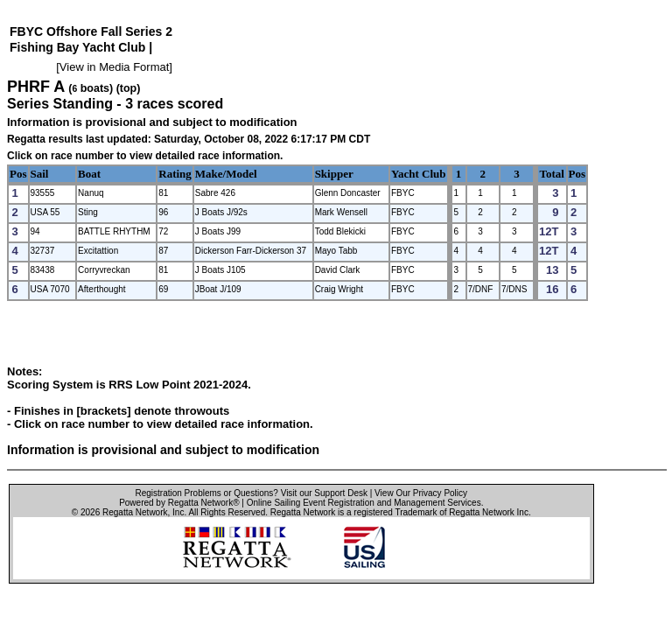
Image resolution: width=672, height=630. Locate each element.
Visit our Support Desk (324, 493)
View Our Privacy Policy (421, 493)
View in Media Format (114, 67)
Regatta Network (135, 512)
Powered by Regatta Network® (179, 503)
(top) (129, 88)
